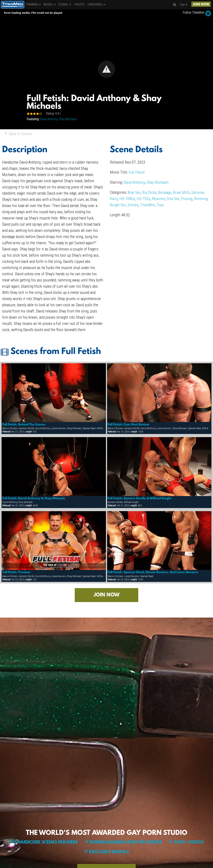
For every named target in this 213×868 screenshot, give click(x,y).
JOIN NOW (201, 5)
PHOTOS (79, 4)
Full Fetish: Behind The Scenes (24, 425)
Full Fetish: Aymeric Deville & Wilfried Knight (140, 499)
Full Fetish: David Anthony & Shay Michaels (34, 499)
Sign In (184, 4)
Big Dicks (149, 192)
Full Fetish (137, 172)
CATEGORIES (97, 4)
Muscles (158, 199)
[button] (106, 69)
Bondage (165, 192)
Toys (160, 205)
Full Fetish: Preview (16, 572)
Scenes (133, 205)
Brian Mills (181, 192)
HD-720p (143, 199)
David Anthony (49, 119)
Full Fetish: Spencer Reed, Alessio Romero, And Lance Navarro (153, 572)
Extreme (198, 192)
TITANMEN (34, 4)
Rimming (201, 199)
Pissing (187, 199)
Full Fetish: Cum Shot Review (128, 425)
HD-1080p (127, 199)
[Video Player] (106, 69)
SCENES (65, 4)
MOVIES (50, 4)
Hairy (114, 199)
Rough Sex (118, 205)
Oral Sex (173, 199)
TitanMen (148, 205)
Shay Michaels (68, 119)
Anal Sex (134, 192)
